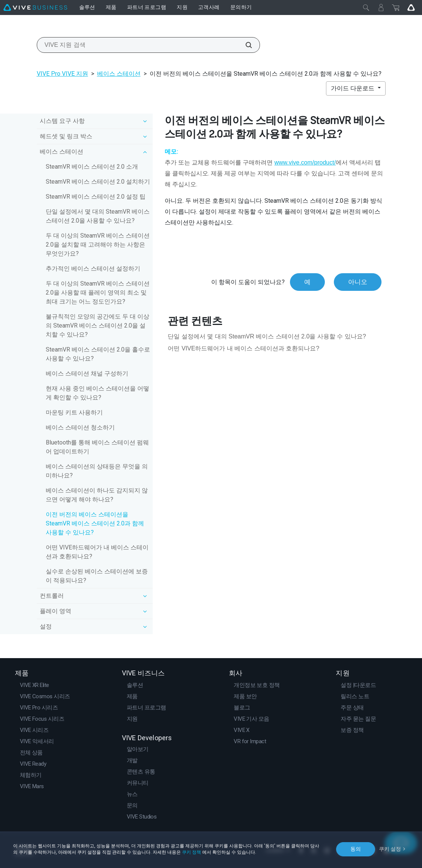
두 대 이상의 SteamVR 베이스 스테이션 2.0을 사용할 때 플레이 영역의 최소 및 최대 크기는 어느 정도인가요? (98, 293)
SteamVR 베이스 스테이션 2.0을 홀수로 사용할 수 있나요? (98, 354)
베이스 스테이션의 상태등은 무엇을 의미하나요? (97, 471)
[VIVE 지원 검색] (245, 45)
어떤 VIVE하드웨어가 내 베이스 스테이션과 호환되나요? (97, 552)
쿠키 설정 (390, 849)
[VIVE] (35, 7)
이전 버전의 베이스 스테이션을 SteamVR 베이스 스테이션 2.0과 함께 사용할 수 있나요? (95, 523)
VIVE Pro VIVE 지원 (62, 74)
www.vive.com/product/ (305, 162)
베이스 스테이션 (119, 74)
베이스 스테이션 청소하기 (80, 427)
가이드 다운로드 (353, 88)
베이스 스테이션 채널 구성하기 (87, 373)
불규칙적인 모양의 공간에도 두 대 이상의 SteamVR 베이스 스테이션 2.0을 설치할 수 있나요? (98, 325)
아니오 (358, 282)
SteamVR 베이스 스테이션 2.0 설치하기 (98, 182)
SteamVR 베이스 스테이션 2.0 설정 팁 (96, 197)
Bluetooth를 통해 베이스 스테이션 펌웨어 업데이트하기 (97, 447)
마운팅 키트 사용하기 (74, 412)
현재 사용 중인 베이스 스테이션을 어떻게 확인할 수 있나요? (98, 393)
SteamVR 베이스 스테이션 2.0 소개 (92, 167)
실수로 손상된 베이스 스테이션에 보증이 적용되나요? (97, 576)
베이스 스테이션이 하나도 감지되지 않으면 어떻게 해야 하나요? (97, 495)
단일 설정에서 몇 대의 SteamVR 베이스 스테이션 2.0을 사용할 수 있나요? (98, 216)
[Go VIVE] (411, 7)
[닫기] (366, 7)
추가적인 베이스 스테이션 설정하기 (93, 269)
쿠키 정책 (191, 852)
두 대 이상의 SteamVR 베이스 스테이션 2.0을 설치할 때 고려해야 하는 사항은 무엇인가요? (98, 245)
